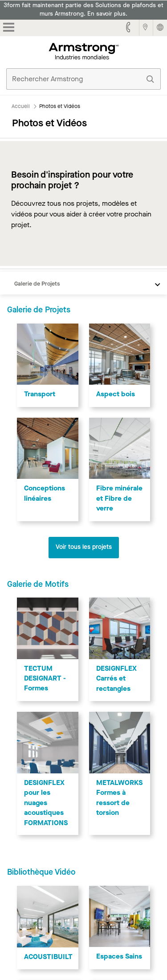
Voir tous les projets (84, 547)
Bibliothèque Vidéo (41, 872)
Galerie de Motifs (38, 584)
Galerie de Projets (37, 284)
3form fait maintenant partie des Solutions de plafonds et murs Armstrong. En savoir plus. (83, 10)
